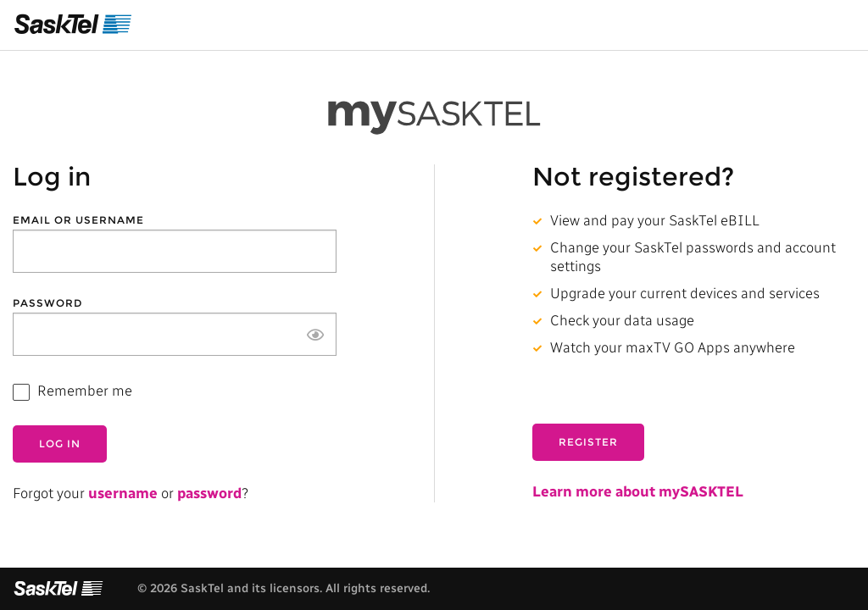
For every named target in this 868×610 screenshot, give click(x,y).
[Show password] (315, 335)
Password (47, 303)
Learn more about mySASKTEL (638, 491)
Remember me (85, 391)
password (209, 493)
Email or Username (78, 220)
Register (588, 442)
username (123, 493)
